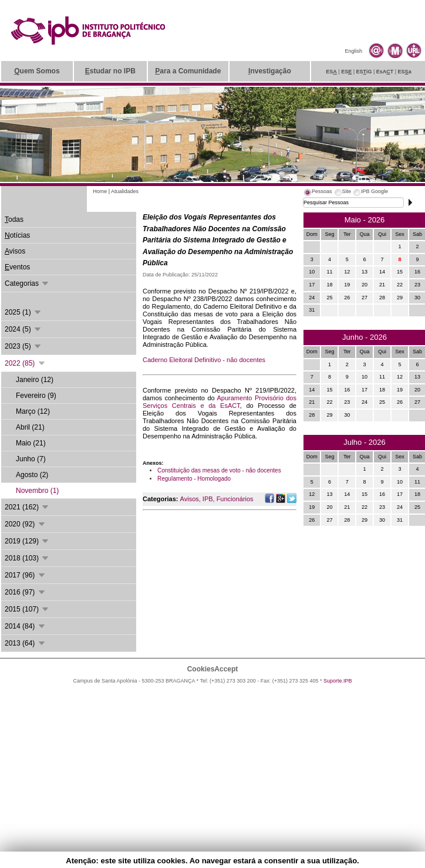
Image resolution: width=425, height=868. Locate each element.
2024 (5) (23, 329)
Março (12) (33, 411)
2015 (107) (27, 609)
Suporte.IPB (338, 681)
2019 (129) (27, 541)
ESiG (364, 72)
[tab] (318, 193)
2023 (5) (23, 346)
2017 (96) (26, 575)
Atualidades (125, 191)
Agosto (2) (32, 475)
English (353, 51)
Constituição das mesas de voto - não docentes (219, 470)
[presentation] (318, 193)
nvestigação (270, 71)
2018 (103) (27, 558)
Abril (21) (30, 427)
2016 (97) (26, 592)
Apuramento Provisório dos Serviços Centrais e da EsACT (220, 402)
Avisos (190, 499)
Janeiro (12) (35, 380)
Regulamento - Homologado (194, 479)
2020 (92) (26, 524)
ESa (405, 72)
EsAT (385, 72)
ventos (17, 267)
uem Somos (37, 71)
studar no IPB (110, 71)
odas (14, 219)
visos (15, 251)
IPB (208, 499)
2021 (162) (27, 507)
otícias (17, 235)
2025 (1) (23, 312)
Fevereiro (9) (36, 396)
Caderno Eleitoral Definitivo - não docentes (204, 360)
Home (100, 191)
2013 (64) (26, 643)
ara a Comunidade (188, 71)
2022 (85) (26, 363)
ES (331, 72)
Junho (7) (31, 459)
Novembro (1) (37, 491)
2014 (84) (26, 626)
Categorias (27, 283)
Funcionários (235, 499)
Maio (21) (31, 443)
